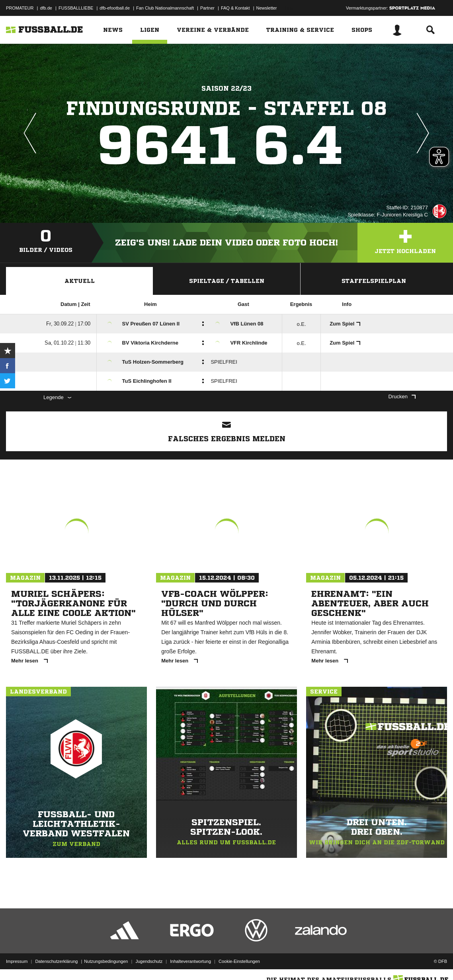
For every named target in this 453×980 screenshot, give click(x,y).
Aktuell (80, 281)
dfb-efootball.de (115, 8)
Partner (207, 8)
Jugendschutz (149, 961)
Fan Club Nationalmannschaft (165, 8)
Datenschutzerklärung (56, 961)
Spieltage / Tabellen (227, 281)
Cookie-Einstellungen (239, 961)
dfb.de (46, 8)
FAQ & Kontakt (235, 8)
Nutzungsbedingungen (106, 961)
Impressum (17, 961)
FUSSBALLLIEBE (76, 8)
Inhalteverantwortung (190, 961)
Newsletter (267, 8)
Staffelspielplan (374, 281)
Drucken (402, 396)
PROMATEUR (20, 8)
